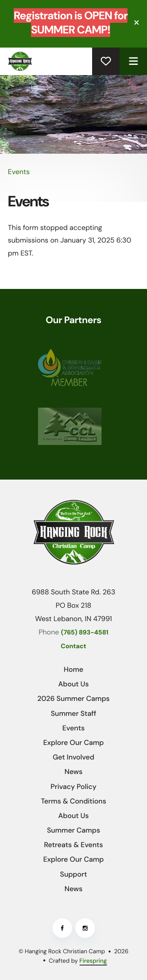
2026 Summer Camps (73, 699)
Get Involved (74, 757)
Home (74, 669)
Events (73, 728)
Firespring (93, 961)
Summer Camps (74, 830)
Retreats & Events (73, 845)
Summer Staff (74, 713)
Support (73, 874)
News (74, 772)
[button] (137, 22)
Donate (106, 61)
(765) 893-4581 (85, 633)
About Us (74, 684)
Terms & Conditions (73, 801)
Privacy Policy (73, 787)
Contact (73, 646)
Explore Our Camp (73, 743)
